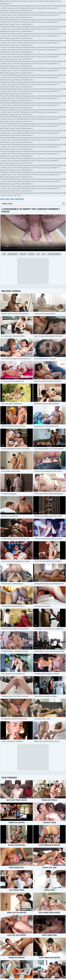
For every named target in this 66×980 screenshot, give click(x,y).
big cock (23, 254)
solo (38, 254)
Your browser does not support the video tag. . (33, 233)
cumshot (31, 254)
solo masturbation (54, 254)
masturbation (13, 254)
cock (44, 254)
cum (4, 254)
